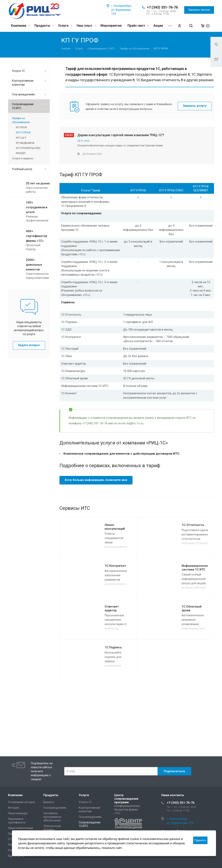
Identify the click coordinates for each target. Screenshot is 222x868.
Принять (200, 840)
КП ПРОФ (21, 127)
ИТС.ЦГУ (21, 138)
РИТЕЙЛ (21, 153)
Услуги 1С (18, 71)
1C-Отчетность (193, 525)
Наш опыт (86, 26)
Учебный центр (22, 169)
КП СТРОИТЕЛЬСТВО (28, 148)
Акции (158, 26)
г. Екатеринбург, (122, 6)
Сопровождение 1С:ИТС (23, 106)
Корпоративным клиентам (23, 83)
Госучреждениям (23, 94)
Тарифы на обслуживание (21, 120)
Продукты (44, 26)
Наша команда (18, 813)
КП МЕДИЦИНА (25, 143)
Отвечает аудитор (112, 608)
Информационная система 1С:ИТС (195, 568)
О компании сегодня (21, 802)
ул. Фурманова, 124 (180, 823)
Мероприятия (111, 26)
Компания (20, 26)
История (13, 808)
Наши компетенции (21, 828)
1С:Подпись (113, 647)
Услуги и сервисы (23, 158)
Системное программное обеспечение (52, 817)
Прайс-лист (138, 26)
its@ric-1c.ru (135, 423)
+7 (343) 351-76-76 (162, 7)
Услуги (65, 26)
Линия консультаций (115, 527)
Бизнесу (49, 802)
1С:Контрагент (115, 566)
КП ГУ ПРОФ (23, 133)
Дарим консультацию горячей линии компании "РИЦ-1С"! (121, 135)
